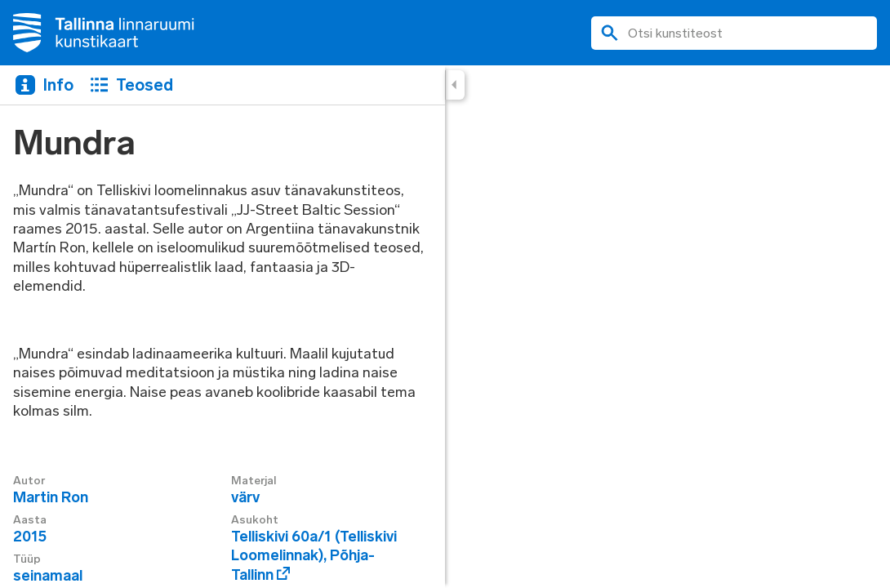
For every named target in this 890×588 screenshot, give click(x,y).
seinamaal (48, 576)
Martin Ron (51, 497)
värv (245, 497)
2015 (30, 537)
